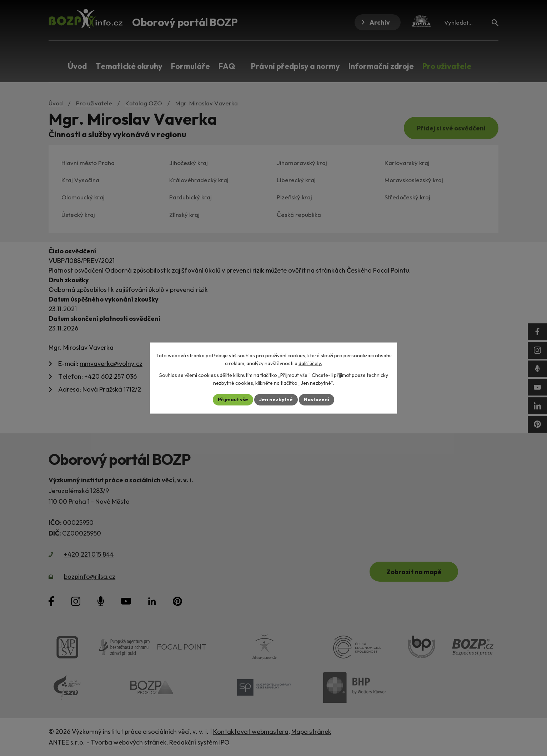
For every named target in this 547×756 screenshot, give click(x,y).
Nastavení (317, 399)
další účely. (310, 363)
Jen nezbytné (276, 399)
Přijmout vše (233, 399)
